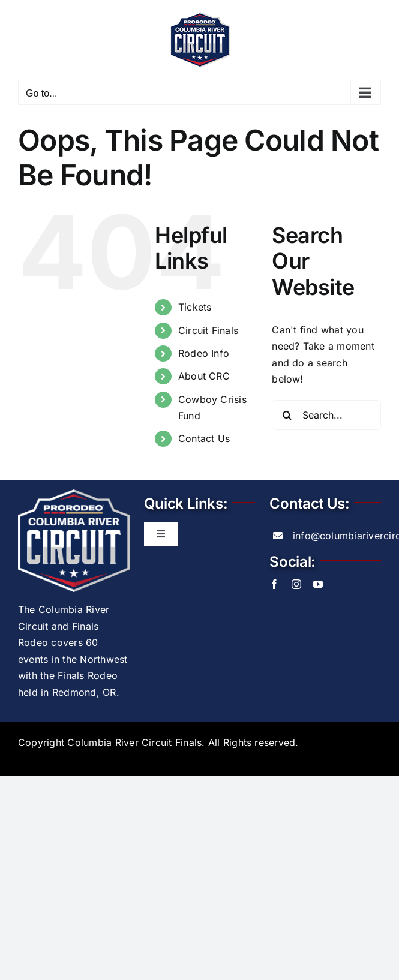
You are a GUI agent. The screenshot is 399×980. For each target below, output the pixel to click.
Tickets (195, 307)
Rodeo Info (204, 353)
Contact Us (204, 438)
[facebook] (274, 584)
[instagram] (296, 584)
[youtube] (318, 584)
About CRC (204, 376)
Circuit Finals (208, 330)
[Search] (287, 415)
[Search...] (326, 415)
